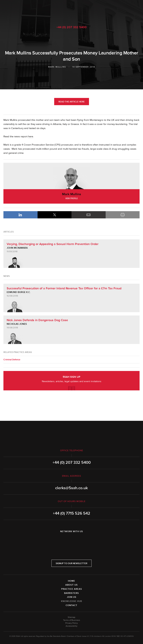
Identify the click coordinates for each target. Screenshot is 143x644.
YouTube (81, 540)
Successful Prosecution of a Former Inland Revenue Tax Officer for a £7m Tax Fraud (64, 288)
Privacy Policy (72, 623)
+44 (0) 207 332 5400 (71, 27)
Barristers (71, 593)
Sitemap (71, 617)
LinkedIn (20, 215)
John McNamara (17, 248)
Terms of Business (72, 620)
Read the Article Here (72, 102)
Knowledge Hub (71, 601)
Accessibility (71, 626)
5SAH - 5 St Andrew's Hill (71, 11)
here (31, 137)
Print (123, 215)
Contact (71, 605)
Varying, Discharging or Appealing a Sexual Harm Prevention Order (53, 244)
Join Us (72, 597)
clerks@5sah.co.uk (71, 488)
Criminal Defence (12, 360)
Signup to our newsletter (71, 563)
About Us (71, 585)
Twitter (71, 540)
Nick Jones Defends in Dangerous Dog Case (37, 320)
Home (71, 581)
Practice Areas (72, 589)
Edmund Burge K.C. (19, 292)
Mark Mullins (57, 67)
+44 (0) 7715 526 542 (71, 513)
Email (89, 215)
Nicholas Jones (17, 324)
